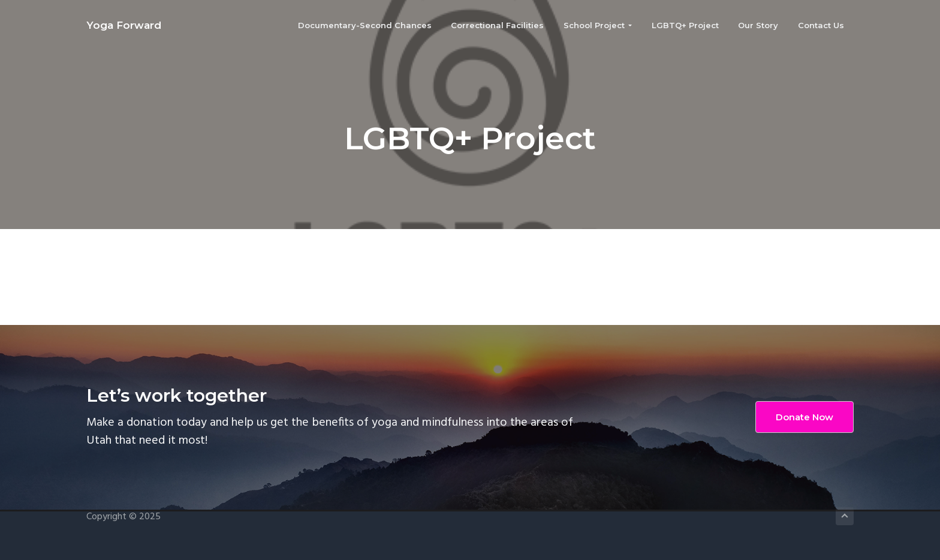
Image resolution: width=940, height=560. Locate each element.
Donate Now (805, 417)
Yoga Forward (124, 25)
